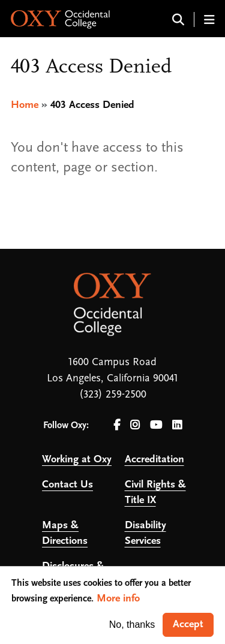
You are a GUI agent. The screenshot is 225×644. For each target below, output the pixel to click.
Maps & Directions (65, 533)
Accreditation (154, 460)
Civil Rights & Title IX (155, 493)
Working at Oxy (77, 460)
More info (118, 599)
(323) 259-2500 (113, 395)
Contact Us (67, 485)
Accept (188, 625)
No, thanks (132, 625)
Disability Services (145, 533)
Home (25, 105)
